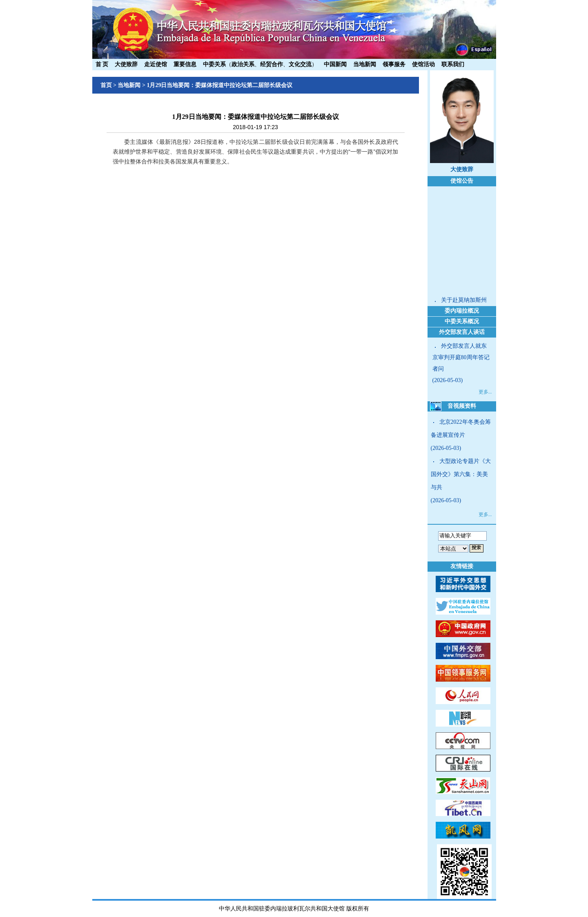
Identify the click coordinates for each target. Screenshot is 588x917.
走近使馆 (156, 64)
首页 (106, 85)
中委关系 (214, 64)
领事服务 (394, 64)
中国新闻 (335, 64)
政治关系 (243, 64)
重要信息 (185, 64)
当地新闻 (365, 64)
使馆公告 (462, 181)
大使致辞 (126, 64)
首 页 (102, 64)
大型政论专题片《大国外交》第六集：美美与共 (461, 474)
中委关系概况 (462, 321)
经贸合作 (272, 64)
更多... (485, 392)
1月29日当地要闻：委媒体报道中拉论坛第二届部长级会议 (219, 85)
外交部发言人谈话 (462, 332)
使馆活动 (423, 64)
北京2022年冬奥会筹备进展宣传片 (461, 428)
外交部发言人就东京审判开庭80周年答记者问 (461, 357)
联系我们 (453, 64)
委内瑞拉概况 (462, 311)
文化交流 (300, 64)
